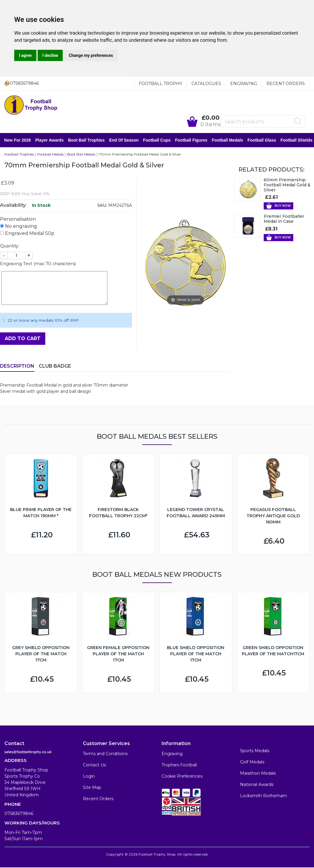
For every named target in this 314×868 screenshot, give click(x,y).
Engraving (244, 84)
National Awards (257, 784)
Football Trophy (161, 84)
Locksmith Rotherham (264, 796)
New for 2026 (18, 140)
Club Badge (55, 366)
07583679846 (19, 813)
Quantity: (10, 246)
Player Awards (50, 140)
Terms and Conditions (105, 754)
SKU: (102, 205)
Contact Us (94, 765)
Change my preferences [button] (91, 55)
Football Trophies (19, 154)
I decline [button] (50, 55)
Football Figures (192, 140)
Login (89, 776)
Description (17, 366)
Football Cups (157, 140)
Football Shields (297, 140)
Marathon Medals (258, 773)
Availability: (13, 205)
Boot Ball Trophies (87, 140)
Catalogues (206, 84)
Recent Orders (286, 84)
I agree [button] (25, 55)
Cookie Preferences (182, 776)
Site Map (92, 787)
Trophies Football (179, 765)
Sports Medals (255, 751)
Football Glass (262, 140)
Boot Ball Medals (81, 154)
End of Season (124, 140)
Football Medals (228, 140)
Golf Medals (252, 762)
